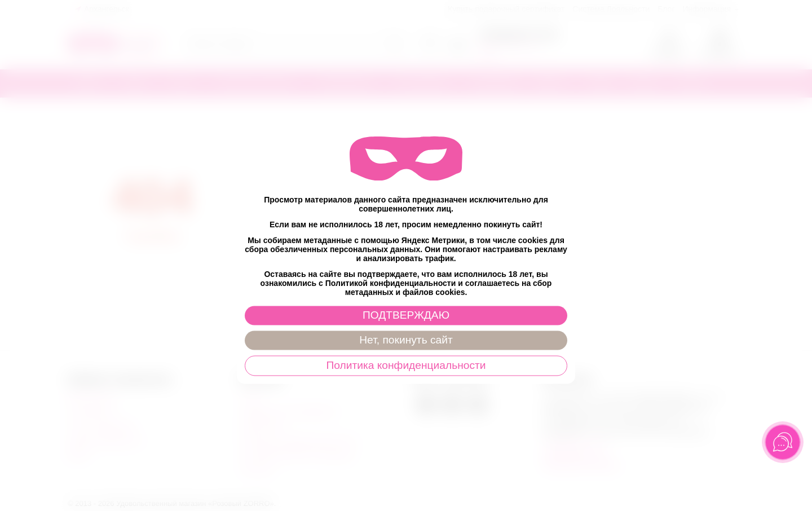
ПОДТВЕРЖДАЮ (406, 316)
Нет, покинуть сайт (406, 340)
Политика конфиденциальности (406, 366)
